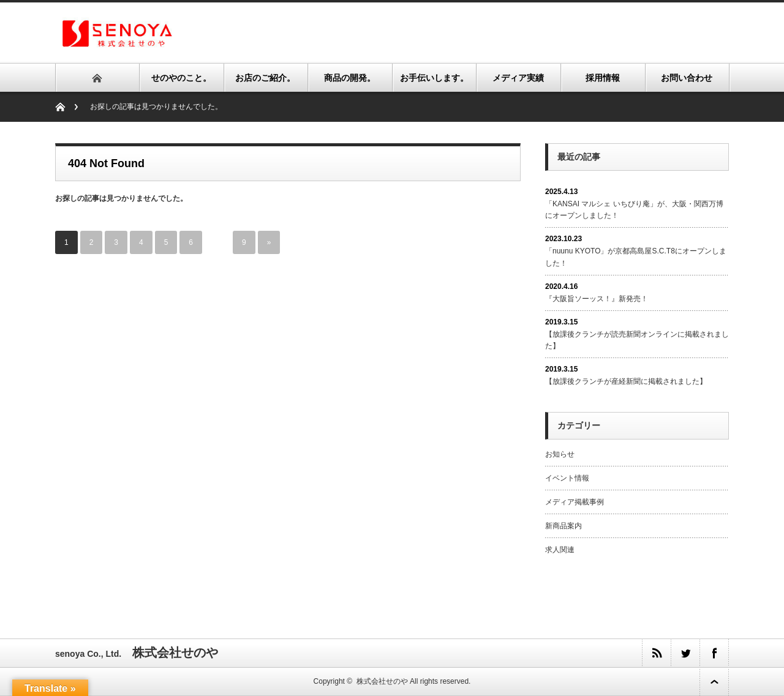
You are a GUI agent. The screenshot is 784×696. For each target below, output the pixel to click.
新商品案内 (563, 526)
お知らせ (560, 454)
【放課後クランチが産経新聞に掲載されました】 (626, 381)
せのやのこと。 (181, 78)
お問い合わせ (687, 78)
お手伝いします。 (434, 78)
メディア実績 (518, 78)
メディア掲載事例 (575, 502)
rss (656, 653)
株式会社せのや (382, 681)
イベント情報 (567, 478)
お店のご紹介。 (265, 78)
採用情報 (603, 78)
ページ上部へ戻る (714, 682)
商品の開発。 (350, 78)
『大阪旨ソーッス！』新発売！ (597, 299)
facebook (714, 653)
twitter (685, 653)
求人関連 (560, 550)
